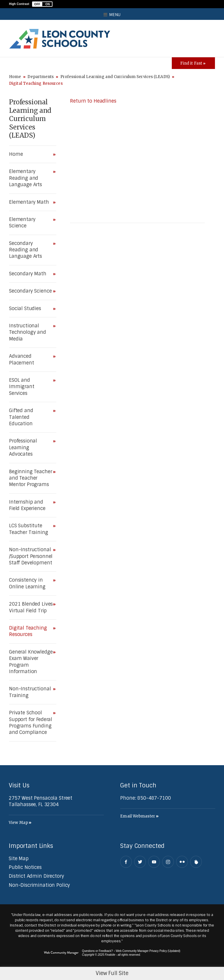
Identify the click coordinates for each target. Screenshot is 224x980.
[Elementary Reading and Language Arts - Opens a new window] (31, 178)
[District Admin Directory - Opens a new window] (36, 876)
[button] (42, 4)
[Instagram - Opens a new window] (168, 862)
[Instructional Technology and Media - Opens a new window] (31, 332)
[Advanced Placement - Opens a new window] (31, 360)
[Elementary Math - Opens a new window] (31, 202)
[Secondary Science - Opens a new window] (31, 291)
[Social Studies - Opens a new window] (31, 309)
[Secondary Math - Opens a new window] (31, 274)
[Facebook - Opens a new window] (126, 862)
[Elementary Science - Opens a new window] (31, 223)
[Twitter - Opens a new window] (140, 862)
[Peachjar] (196, 862)
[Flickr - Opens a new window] (182, 862)
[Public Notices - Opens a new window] (25, 867)
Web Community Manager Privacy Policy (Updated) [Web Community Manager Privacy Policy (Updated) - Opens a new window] (148, 951)
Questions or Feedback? (97, 951)
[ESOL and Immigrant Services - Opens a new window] (31, 387)
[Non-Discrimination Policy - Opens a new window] (39, 885)
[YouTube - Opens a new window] (154, 862)
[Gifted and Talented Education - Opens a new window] (31, 417)
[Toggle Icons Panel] (193, 63)
